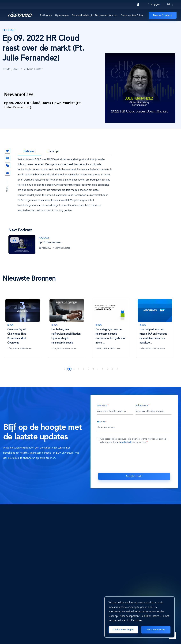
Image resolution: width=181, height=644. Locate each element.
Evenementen (128, 15)
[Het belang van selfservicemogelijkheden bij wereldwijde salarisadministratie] (66, 325)
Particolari (29, 151)
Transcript (53, 151)
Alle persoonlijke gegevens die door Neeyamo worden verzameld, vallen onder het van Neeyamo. (134, 440)
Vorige (160, 278)
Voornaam (102, 405)
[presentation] (134, 457)
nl (169, 4)
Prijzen (140, 15)
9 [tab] (103, 369)
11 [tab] (113, 369)
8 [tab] (98, 369)
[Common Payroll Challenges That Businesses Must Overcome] (22, 325)
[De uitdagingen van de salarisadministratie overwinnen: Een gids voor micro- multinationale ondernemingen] (110, 325)
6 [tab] (89, 369)
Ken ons (113, 15)
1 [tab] (65, 369)
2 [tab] (69, 369)
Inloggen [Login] (154, 4)
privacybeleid (124, 442)
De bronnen (102, 15)
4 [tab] (79, 369)
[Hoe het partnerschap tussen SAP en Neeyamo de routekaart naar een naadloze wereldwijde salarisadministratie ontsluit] (155, 325)
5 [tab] (84, 369)
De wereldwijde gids (83, 15)
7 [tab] (93, 369)
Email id (101, 422)
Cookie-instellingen (123, 630)
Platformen (46, 15)
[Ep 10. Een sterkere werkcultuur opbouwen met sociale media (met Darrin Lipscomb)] (44, 244)
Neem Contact (163, 15)
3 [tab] (74, 369)
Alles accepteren (156, 630)
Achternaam (142, 405)
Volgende (171, 278)
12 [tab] (117, 369)
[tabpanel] (24, 330)
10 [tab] (108, 369)
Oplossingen (62, 15)
